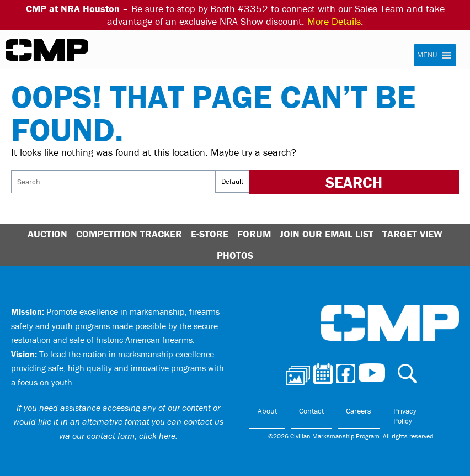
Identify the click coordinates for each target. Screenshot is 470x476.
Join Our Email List (327, 234)
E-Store (210, 234)
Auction (47, 234)
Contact (311, 411)
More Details (334, 21)
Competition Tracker (129, 234)
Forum (254, 234)
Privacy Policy (405, 416)
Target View (412, 234)
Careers (359, 411)
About (267, 411)
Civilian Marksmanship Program (47, 50)
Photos (235, 255)
